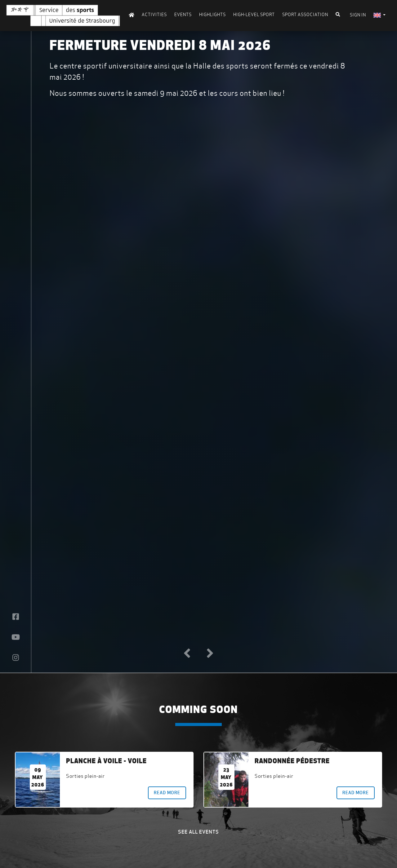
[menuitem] (379, 15)
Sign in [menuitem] (358, 15)
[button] (187, 653)
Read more (167, 793)
